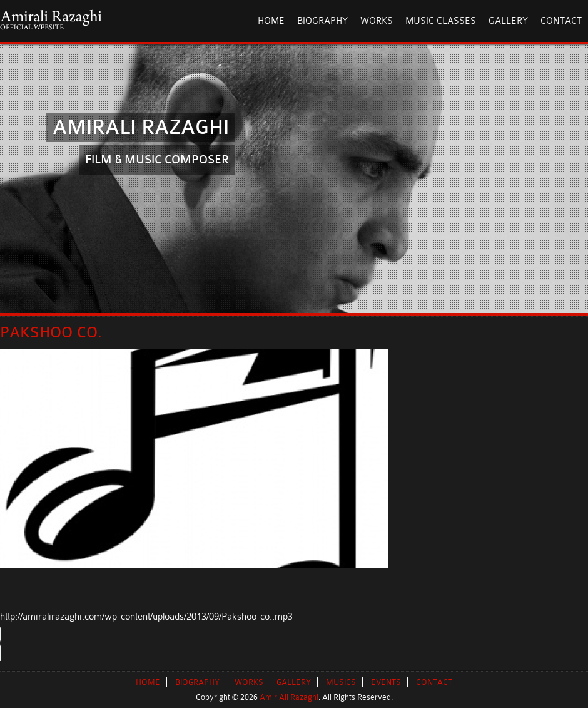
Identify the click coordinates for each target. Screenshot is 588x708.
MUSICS (341, 682)
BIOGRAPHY (197, 682)
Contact (561, 21)
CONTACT (434, 682)
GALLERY (294, 682)
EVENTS (386, 682)
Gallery (508, 21)
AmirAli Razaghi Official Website (51, 20)
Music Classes (441, 21)
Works (377, 21)
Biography (322, 21)
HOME (271, 21)
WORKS (249, 682)
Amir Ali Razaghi (289, 697)
